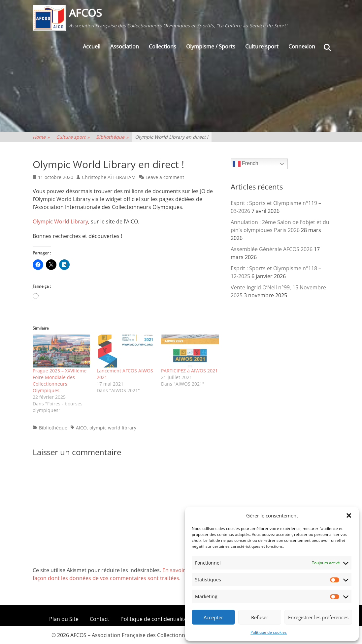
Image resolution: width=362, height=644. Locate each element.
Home (41, 137)
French (246, 164)
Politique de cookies (269, 632)
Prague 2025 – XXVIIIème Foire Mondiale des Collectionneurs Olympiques (60, 381)
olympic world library (113, 428)
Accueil (92, 46)
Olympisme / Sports (211, 46)
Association (125, 46)
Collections (163, 46)
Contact (99, 619)
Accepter (213, 617)
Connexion (302, 46)
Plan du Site (64, 619)
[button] (349, 515)
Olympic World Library (60, 221)
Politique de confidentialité (154, 619)
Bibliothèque (112, 137)
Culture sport (262, 46)
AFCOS (85, 13)
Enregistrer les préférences (318, 617)
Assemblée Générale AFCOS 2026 (272, 249)
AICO (81, 428)
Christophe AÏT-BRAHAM (109, 177)
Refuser (260, 617)
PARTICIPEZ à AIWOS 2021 (189, 371)
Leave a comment (165, 177)
